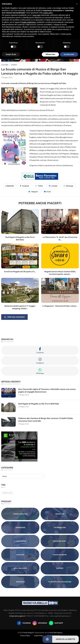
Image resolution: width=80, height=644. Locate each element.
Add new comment (14, 317)
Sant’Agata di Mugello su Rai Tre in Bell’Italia (39, 404)
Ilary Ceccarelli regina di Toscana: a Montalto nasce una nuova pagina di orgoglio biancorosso (47, 391)
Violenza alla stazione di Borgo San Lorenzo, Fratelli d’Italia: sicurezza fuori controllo (46, 420)
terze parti (36, 15)
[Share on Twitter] (39, 186)
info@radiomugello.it (17, 616)
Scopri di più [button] (11, 54)
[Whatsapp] (56, 623)
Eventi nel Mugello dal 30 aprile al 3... (20, 272)
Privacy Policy (25, 636)
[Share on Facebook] (25, 186)
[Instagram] (40, 623)
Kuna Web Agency (56, 633)
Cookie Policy (39, 636)
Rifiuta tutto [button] (50, 54)
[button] (77, 4)
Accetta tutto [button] (69, 54)
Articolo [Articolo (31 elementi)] (7, 493)
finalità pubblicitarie (29, 22)
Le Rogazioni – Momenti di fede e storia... (60, 306)
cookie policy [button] (48, 13)
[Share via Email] (47, 191)
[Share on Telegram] (33, 191)
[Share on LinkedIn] (53, 186)
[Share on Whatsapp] (68, 186)
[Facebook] (24, 623)
